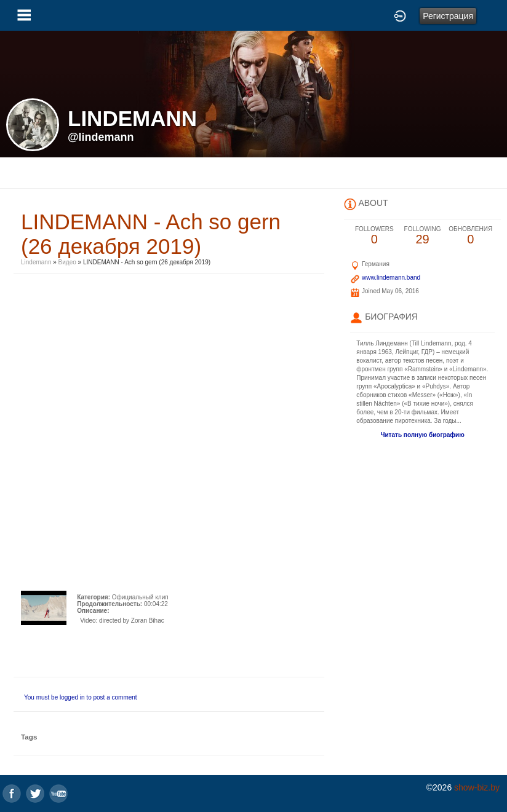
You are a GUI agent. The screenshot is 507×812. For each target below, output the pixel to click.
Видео (67, 262)
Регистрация (448, 16)
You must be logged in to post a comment (81, 697)
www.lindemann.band (391, 278)
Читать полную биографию (422, 435)
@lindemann (101, 137)
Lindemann (37, 262)
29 (422, 236)
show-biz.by (477, 787)
